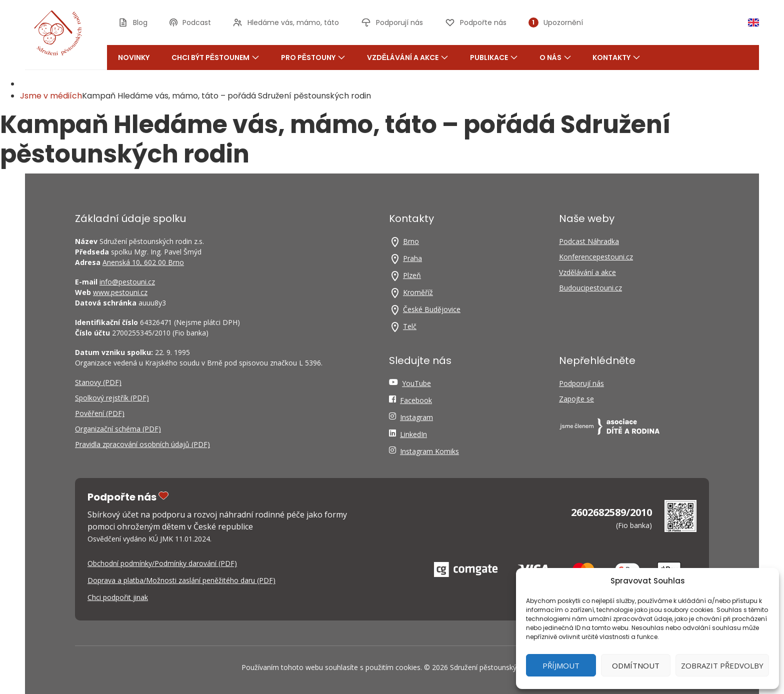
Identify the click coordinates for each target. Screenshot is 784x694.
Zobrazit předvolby (722, 665)
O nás (555, 57)
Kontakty (616, 57)
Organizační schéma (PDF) (118, 429)
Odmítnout (636, 665)
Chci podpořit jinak (118, 597)
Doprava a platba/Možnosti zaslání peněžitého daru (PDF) (181, 580)
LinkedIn (413, 434)
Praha (412, 258)
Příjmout (561, 665)
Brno (411, 241)
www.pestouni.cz (120, 292)
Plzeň (412, 275)
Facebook (416, 400)
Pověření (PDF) (100, 413)
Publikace (494, 57)
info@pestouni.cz (127, 282)
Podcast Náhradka (589, 241)
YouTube (416, 383)
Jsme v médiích (51, 96)
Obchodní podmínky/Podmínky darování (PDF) (162, 563)
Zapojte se (576, 399)
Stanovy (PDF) (98, 382)
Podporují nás (581, 383)
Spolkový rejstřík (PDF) (112, 398)
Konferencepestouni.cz (596, 257)
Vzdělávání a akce (407, 57)
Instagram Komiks (429, 451)
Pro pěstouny (313, 57)
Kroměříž (418, 292)
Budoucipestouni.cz (590, 288)
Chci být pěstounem (215, 57)
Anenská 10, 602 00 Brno (143, 262)
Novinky (134, 57)
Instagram (416, 417)
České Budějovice (432, 309)
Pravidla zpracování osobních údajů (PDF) (142, 444)
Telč (410, 326)
